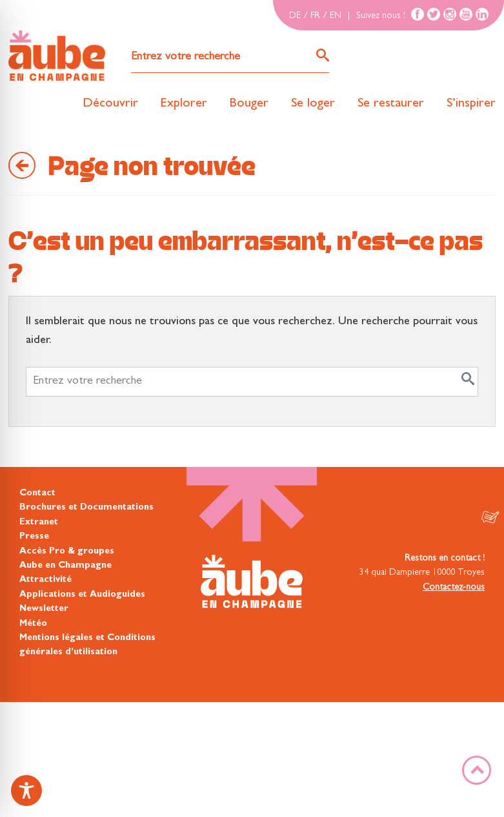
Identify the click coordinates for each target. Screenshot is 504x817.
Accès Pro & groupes (67, 552)
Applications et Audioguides (82, 595)
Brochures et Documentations (86, 508)
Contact (37, 493)
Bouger (249, 104)
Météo (33, 624)
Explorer (184, 104)
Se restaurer (391, 104)
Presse (34, 537)
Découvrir (110, 104)
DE (295, 16)
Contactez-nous (454, 588)
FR (315, 16)
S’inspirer (471, 104)
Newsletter (44, 609)
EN (336, 16)
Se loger (313, 104)
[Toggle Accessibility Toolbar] (26, 791)
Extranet (39, 522)
